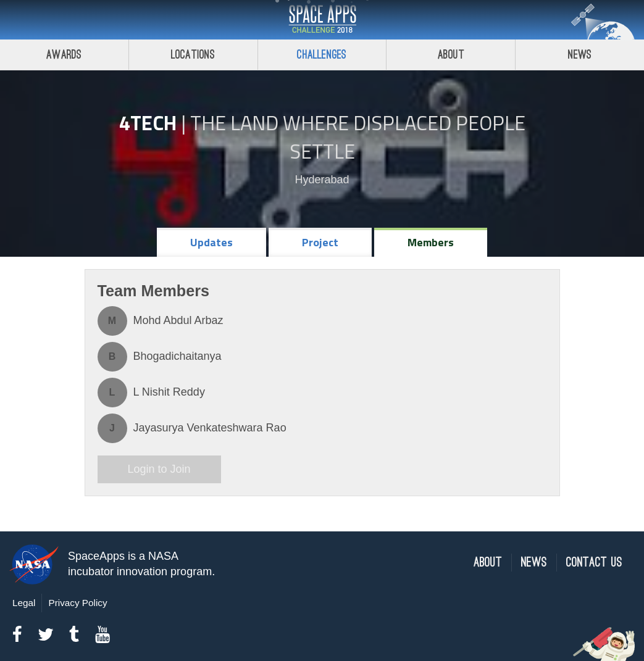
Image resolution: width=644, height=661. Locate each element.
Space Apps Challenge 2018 (322, 20)
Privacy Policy (77, 603)
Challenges (322, 55)
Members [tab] (431, 242)
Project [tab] (320, 242)
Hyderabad (322, 180)
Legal (24, 603)
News (580, 55)
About (451, 55)
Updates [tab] (211, 242)
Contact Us (594, 563)
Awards (64, 55)
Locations (193, 55)
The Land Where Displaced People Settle (358, 137)
